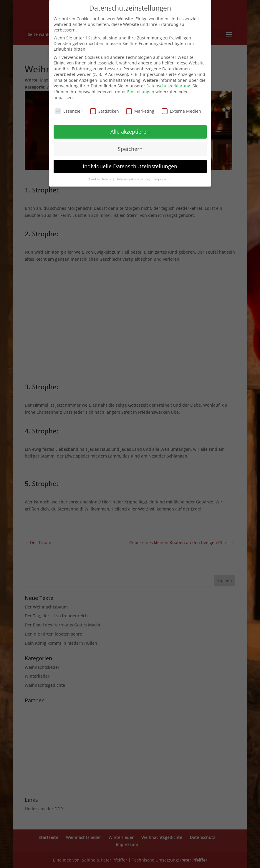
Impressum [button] (163, 179)
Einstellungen (141, 92)
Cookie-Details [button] (100, 179)
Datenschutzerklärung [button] (133, 179)
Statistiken (105, 111)
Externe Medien (181, 111)
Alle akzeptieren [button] (130, 132)
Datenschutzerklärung (168, 86)
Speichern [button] (130, 149)
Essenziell (69, 111)
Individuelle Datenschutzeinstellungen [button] (130, 166)
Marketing (140, 111)
